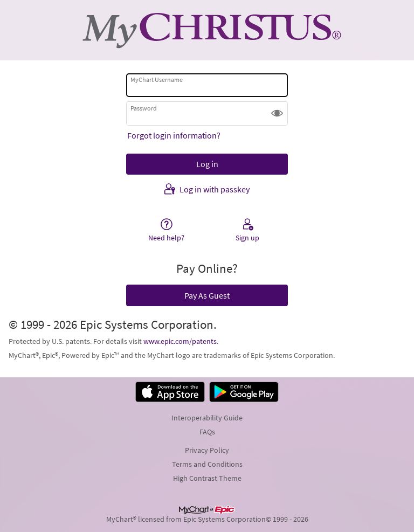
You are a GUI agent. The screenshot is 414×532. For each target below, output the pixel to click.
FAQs (207, 432)
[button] (277, 113)
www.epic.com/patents (180, 341)
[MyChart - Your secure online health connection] (207, 30)
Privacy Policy (207, 450)
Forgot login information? (174, 135)
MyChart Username (157, 80)
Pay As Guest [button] (207, 295)
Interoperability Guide (207, 418)
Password (144, 108)
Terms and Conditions (207, 464)
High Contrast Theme (207, 478)
